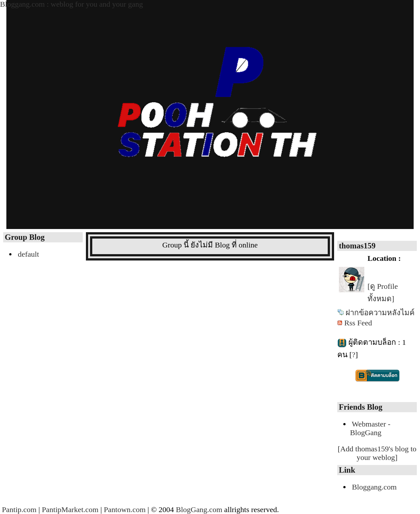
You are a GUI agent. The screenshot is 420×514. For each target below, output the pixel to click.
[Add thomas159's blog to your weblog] (377, 453)
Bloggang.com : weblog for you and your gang (71, 4)
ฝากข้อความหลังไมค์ (380, 313)
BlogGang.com (199, 510)
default (28, 254)
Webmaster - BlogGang (370, 428)
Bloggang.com (374, 487)
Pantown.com (125, 510)
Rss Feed (358, 323)
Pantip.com (19, 510)
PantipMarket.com (70, 510)
